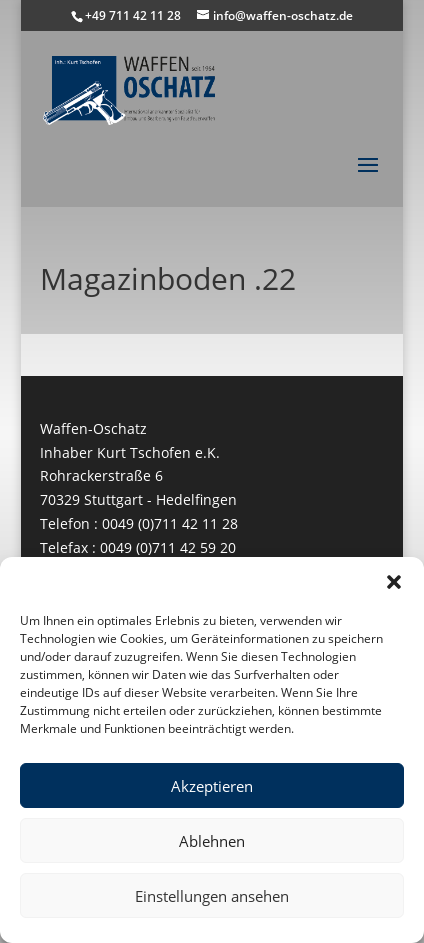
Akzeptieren (212, 786)
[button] (394, 582)
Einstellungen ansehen (212, 896)
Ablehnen (212, 841)
